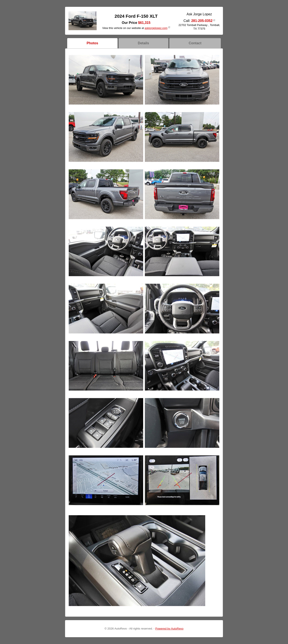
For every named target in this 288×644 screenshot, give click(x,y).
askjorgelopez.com (156, 28)
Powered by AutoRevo (169, 629)
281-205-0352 (202, 21)
